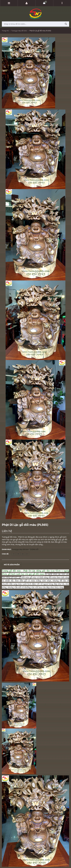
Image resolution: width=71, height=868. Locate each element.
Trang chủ (5, 31)
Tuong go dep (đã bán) (19, 31)
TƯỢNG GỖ (34, 549)
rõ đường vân (28, 587)
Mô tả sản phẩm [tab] (12, 565)
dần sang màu (16, 584)
